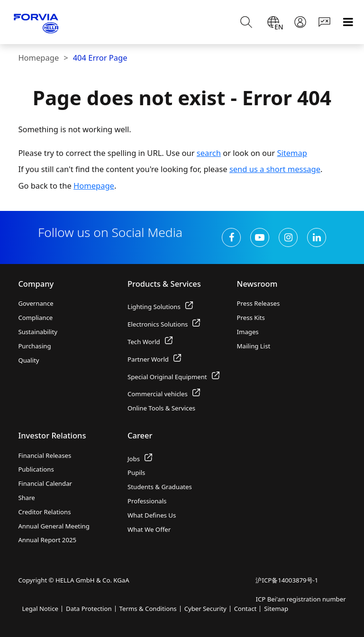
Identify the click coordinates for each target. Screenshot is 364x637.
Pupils (136, 473)
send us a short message (275, 169)
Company (36, 284)
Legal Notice (40, 609)
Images (248, 332)
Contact (246, 609)
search (209, 153)
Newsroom (257, 284)
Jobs (140, 459)
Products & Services (164, 284)
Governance (36, 303)
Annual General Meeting (54, 526)
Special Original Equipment (173, 377)
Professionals (147, 501)
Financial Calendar (45, 483)
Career (140, 435)
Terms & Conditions (148, 609)
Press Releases (259, 303)
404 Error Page (100, 58)
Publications (36, 469)
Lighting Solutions (160, 307)
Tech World (150, 342)
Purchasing (34, 346)
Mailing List (254, 346)
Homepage (38, 58)
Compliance (35, 318)
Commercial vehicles (164, 394)
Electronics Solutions (164, 324)
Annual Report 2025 (47, 540)
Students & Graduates (160, 487)
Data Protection (89, 609)
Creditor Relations (44, 512)
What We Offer (149, 529)
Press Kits (251, 318)
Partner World (154, 359)
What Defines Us (152, 515)
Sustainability (38, 332)
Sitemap (292, 153)
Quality (28, 360)
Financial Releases (45, 455)
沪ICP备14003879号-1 (287, 580)
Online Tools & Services (161, 408)
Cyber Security (205, 609)
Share (26, 498)
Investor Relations (52, 435)
